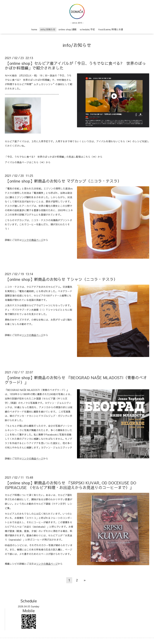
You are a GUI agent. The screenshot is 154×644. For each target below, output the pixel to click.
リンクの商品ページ (32, 240)
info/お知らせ (48, 29)
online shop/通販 (68, 29)
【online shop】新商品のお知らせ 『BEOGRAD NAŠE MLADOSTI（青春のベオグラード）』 (76, 380)
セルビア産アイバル (16, 141)
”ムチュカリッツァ (42, 84)
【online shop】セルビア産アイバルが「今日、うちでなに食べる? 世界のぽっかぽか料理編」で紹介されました (75, 66)
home (34, 29)
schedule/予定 (87, 29)
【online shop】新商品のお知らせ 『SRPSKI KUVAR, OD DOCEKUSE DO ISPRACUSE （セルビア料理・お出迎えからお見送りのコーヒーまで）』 (70, 485)
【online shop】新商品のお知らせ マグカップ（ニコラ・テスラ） (63, 181)
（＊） (129, 141)
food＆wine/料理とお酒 (111, 29)
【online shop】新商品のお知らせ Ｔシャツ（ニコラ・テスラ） (62, 279)
